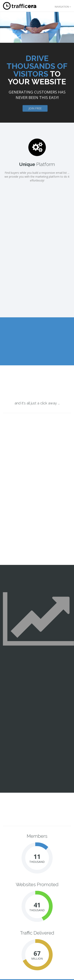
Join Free (35, 110)
